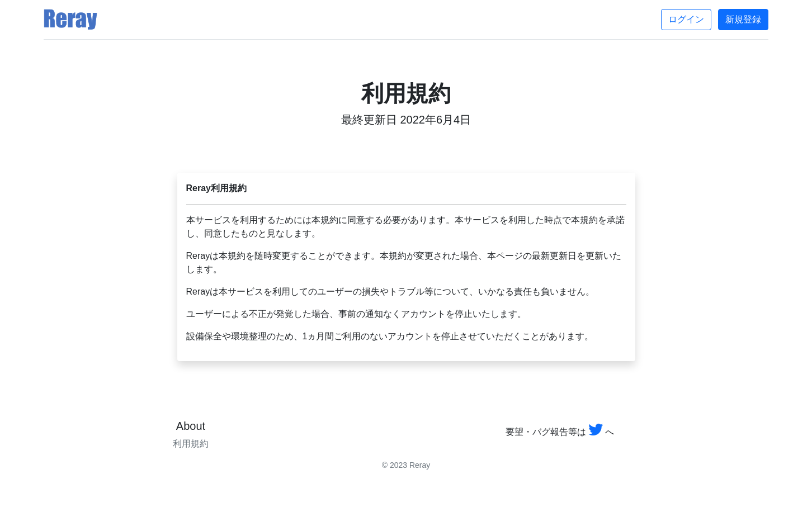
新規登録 (743, 19)
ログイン (686, 19)
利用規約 (191, 444)
